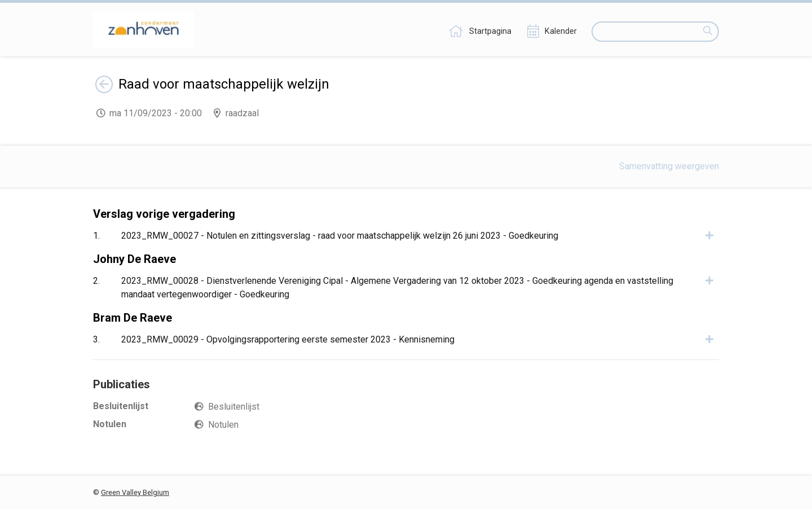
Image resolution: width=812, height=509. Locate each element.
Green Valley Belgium (135, 492)
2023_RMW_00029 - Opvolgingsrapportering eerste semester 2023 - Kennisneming (288, 339)
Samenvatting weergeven (669, 166)
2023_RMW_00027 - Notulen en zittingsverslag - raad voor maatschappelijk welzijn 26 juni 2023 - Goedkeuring (340, 236)
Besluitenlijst (234, 407)
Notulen (223, 425)
